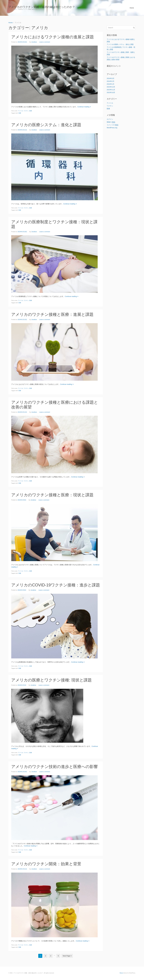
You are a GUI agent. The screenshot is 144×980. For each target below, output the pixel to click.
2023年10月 (111, 92)
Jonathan (34, 42)
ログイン (110, 119)
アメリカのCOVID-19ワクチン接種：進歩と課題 (56, 585)
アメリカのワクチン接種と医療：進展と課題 (52, 314)
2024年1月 (111, 84)
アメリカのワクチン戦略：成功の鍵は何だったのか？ (42, 7)
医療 (31, 111)
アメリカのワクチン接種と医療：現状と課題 (52, 495)
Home (132, 8)
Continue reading (84, 107)
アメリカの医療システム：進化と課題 (46, 125)
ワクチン (26, 111)
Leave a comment (45, 42)
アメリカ (21, 111)
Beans (121, 973)
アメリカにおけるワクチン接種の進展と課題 (53, 37)
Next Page (67, 956)
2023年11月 (111, 90)
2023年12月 (111, 87)
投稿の (111, 122)
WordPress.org (112, 128)
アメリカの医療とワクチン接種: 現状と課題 (51, 680)
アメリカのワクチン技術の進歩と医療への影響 (55, 767)
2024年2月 (111, 81)
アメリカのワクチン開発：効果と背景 (46, 864)
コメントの (113, 125)
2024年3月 (111, 78)
